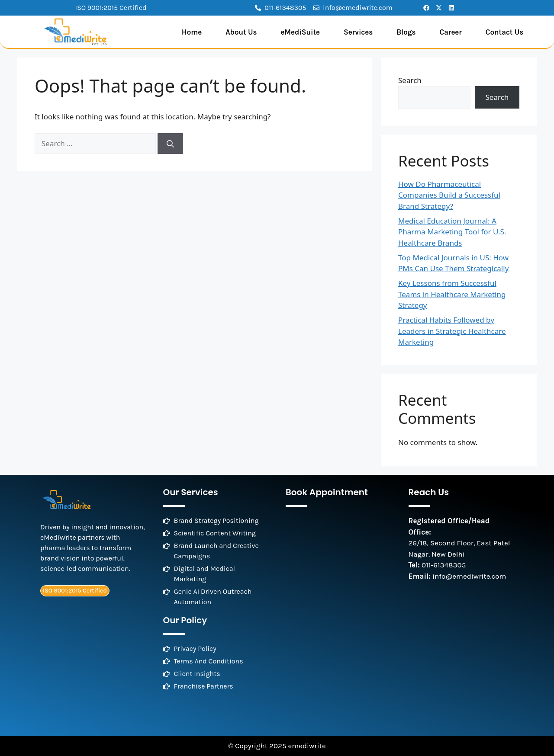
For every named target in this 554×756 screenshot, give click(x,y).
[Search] (170, 144)
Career (450, 32)
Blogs (406, 32)
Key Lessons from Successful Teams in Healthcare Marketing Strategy (452, 294)
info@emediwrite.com (469, 576)
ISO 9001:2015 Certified (111, 8)
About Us (241, 32)
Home (192, 32)
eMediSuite (300, 32)
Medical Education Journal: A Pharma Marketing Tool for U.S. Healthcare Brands (452, 232)
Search (410, 80)
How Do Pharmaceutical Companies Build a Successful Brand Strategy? (449, 195)
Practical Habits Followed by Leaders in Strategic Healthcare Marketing (452, 331)
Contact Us (504, 32)
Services (358, 32)
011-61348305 (444, 565)
